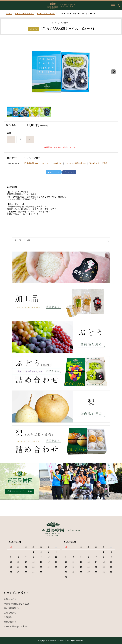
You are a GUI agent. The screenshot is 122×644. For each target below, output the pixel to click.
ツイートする (54, 172)
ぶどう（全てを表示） (25, 14)
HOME (9, 14)
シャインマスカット (46, 14)
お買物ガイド (10, 599)
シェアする (69, 172)
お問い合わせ (10, 622)
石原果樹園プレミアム (34, 163)
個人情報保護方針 (12, 608)
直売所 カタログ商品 (98, 163)
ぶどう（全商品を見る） (76, 163)
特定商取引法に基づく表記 (16, 604)
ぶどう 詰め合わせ (55, 163)
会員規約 (8, 617)
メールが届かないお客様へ (16, 626)
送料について (10, 613)
